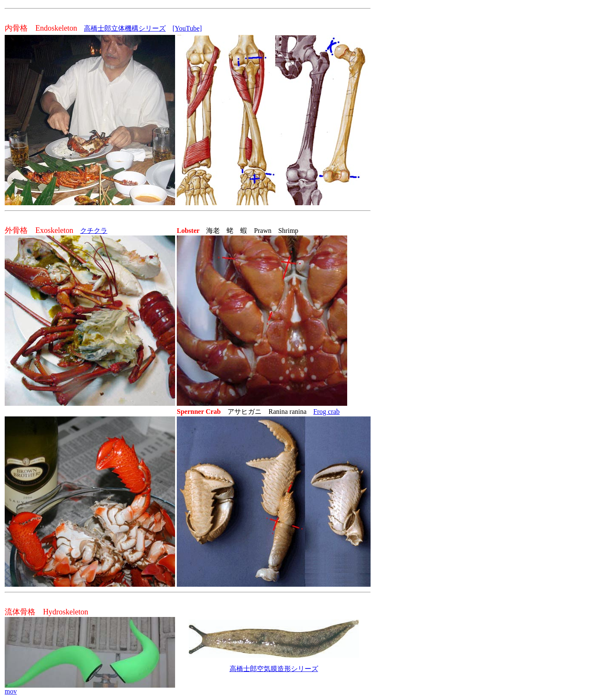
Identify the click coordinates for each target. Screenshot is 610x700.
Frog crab (327, 412)
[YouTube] (187, 28)
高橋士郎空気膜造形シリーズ (274, 669)
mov (11, 691)
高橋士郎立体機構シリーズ (125, 28)
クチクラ (94, 231)
